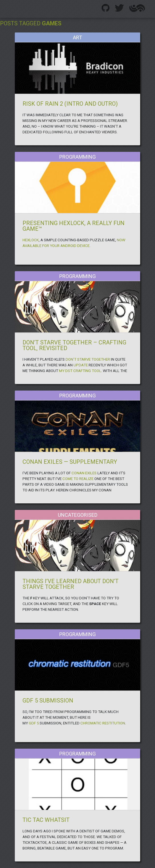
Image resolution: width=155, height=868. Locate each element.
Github (106, 8)
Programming (77, 157)
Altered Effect (137, 8)
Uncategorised (78, 515)
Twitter (120, 8)
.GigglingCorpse (13, 7)
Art (77, 37)
